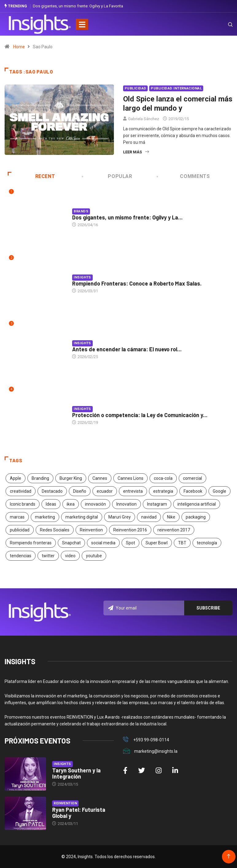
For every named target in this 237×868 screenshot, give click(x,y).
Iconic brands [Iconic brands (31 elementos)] (23, 504)
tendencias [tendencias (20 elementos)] (21, 555)
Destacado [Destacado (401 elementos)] (52, 491)
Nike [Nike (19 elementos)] (171, 517)
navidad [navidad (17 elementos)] (149, 517)
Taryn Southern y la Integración (76, 773)
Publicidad (135, 88)
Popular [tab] (107, 176)
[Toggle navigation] (82, 24)
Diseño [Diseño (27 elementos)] (80, 491)
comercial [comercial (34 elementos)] (192, 478)
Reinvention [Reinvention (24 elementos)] (91, 530)
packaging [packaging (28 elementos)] (196, 517)
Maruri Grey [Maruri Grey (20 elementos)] (120, 517)
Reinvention (65, 803)
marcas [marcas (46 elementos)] (17, 517)
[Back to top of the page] (229, 856)
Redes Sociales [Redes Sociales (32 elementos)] (55, 530)
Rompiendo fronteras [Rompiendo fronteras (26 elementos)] (31, 542)
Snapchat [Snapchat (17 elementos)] (71, 542)
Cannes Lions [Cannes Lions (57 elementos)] (130, 478)
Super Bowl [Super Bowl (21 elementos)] (157, 542)
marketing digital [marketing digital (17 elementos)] (82, 517)
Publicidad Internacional (176, 88)
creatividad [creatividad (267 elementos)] (21, 491)
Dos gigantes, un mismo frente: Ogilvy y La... (127, 217)
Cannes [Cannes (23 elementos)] (100, 478)
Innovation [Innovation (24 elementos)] (126, 504)
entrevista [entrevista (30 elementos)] (133, 491)
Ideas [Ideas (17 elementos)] (51, 504)
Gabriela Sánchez (144, 119)
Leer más (136, 152)
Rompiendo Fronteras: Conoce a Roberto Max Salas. (137, 283)
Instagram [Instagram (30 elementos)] (157, 504)
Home (19, 47)
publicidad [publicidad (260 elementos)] (20, 530)
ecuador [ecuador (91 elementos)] (105, 491)
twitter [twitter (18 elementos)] (48, 555)
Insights (82, 277)
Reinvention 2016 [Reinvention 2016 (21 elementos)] (130, 530)
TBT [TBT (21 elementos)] (182, 542)
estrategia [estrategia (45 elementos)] (163, 491)
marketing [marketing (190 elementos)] (45, 517)
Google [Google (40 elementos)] (220, 491)
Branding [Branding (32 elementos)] (40, 478)
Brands (81, 211)
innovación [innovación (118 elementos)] (95, 504)
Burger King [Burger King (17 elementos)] (71, 478)
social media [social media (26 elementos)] (103, 542)
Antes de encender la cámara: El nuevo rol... (127, 349)
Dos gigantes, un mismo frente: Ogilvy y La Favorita (78, 6)
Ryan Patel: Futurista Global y (79, 813)
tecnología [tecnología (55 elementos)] (207, 542)
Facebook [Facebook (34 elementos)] (193, 491)
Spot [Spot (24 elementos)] (130, 542)
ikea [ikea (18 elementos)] (71, 504)
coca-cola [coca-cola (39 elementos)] (163, 478)
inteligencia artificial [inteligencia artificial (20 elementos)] (197, 504)
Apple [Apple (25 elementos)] (16, 478)
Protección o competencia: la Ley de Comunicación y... (140, 415)
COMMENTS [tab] (184, 176)
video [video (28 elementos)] (70, 555)
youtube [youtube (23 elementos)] (94, 555)
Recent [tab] (31, 176)
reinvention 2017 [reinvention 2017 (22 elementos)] (174, 530)
